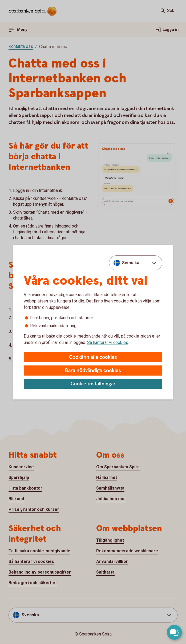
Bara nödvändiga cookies (93, 371)
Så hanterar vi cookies (108, 342)
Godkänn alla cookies (93, 357)
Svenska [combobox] (131, 263)
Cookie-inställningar (93, 384)
